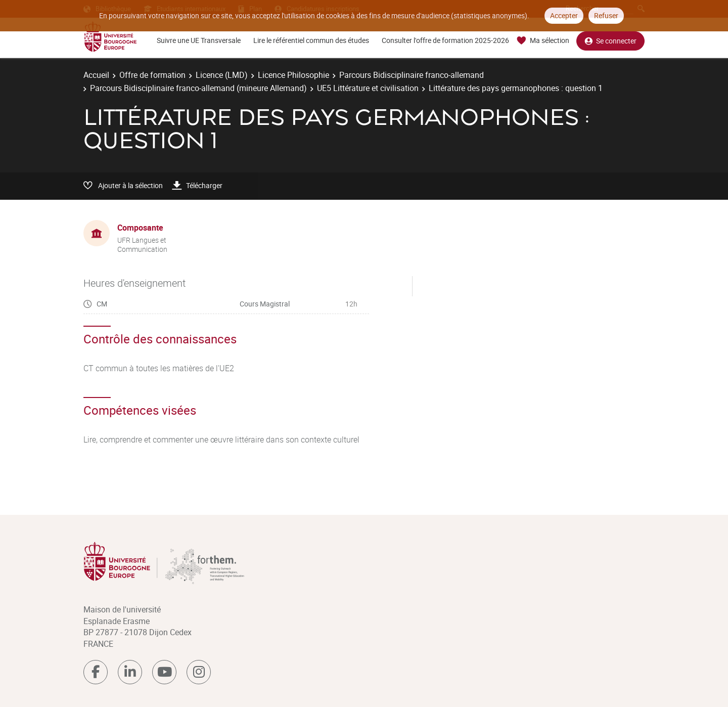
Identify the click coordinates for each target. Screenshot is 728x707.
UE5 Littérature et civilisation (368, 88)
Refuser (606, 15)
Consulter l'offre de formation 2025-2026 (445, 40)
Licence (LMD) (222, 75)
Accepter (564, 15)
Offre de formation (152, 75)
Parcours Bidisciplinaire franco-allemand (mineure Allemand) (198, 88)
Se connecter (610, 41)
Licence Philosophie (293, 75)
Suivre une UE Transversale (199, 40)
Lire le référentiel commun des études (311, 40)
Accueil (96, 75)
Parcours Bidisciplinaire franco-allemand (412, 75)
